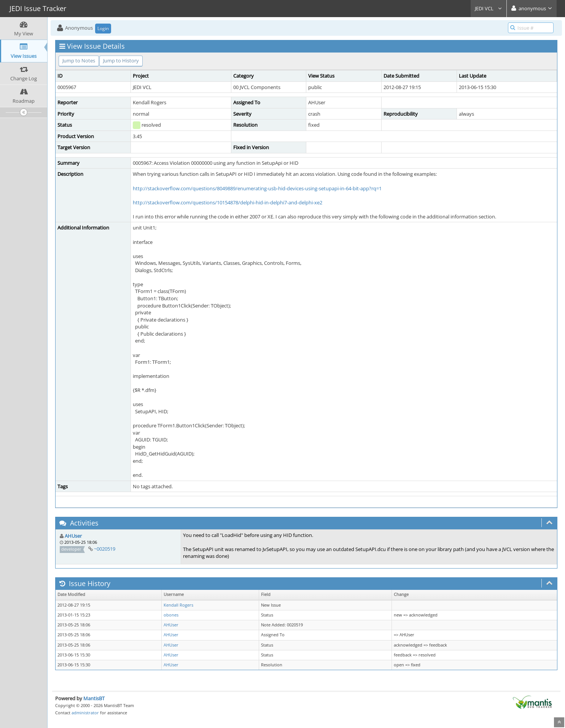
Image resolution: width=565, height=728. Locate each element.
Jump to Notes (79, 61)
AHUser (73, 536)
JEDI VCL (489, 8)
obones (171, 615)
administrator (85, 713)
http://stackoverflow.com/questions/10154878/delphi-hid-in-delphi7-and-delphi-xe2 (228, 202)
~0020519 (105, 549)
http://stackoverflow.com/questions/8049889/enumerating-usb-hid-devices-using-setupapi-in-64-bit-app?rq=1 (257, 188)
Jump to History (121, 61)
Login (103, 28)
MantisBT (94, 698)
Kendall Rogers (178, 605)
